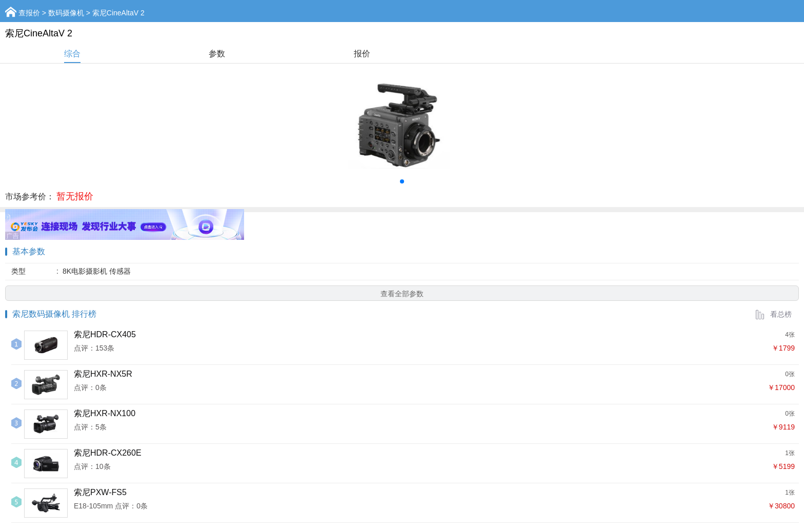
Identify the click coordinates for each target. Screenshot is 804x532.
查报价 (29, 13)
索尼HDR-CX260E (108, 453)
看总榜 (773, 314)
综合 (72, 54)
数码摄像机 (66, 13)
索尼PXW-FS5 (100, 492)
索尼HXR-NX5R (103, 374)
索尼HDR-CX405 (105, 334)
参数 (217, 54)
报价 (362, 54)
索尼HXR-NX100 (105, 413)
